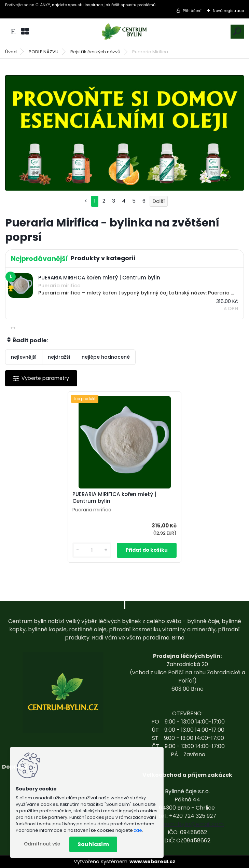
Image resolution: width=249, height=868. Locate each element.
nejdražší (59, 357)
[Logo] (125, 32)
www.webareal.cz (152, 862)
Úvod (11, 52)
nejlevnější (24, 357)
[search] (237, 31)
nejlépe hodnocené (106, 357)
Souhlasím (93, 844)
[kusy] (92, 550)
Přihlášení (192, 11)
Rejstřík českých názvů (95, 52)
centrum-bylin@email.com (187, 824)
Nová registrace (228, 11)
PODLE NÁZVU (44, 52)
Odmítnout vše (42, 844)
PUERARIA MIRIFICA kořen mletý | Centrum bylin (114, 498)
